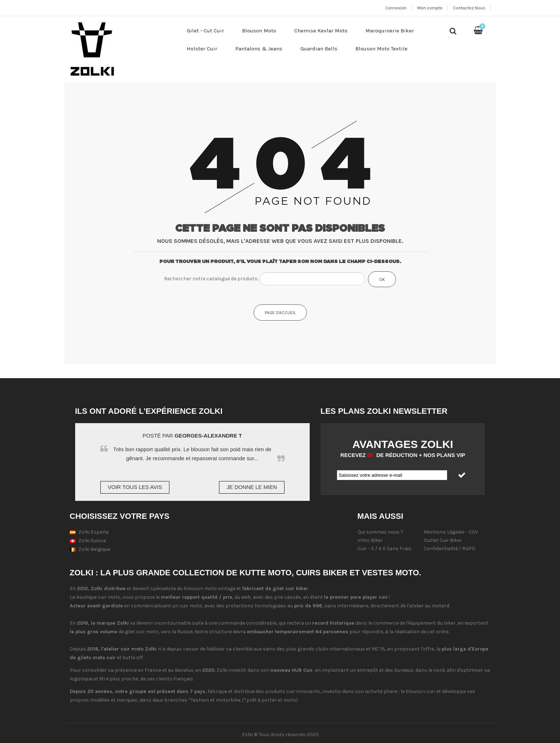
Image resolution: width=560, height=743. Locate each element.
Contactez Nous (469, 8)
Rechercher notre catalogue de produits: (211, 279)
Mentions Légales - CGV (451, 532)
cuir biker (297, 588)
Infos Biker (370, 540)
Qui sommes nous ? (380, 532)
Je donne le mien (252, 487)
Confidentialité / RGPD (450, 549)
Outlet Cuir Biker (443, 540)
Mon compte (430, 8)
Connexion (396, 8)
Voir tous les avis (135, 487)
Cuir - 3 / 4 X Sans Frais (384, 549)
